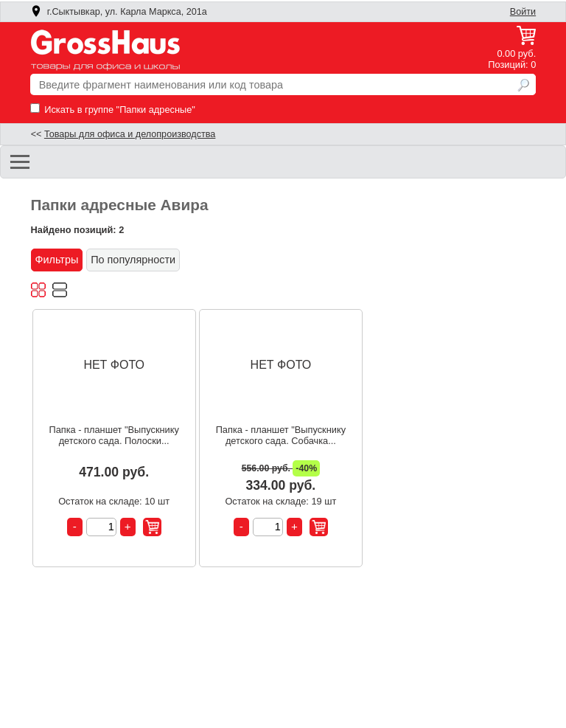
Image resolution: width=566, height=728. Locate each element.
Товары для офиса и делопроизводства (130, 134)
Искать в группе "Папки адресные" (113, 110)
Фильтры (57, 260)
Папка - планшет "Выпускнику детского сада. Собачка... (281, 435)
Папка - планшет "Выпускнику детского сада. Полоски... (113, 435)
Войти (523, 12)
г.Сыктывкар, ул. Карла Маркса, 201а (119, 12)
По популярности (133, 260)
